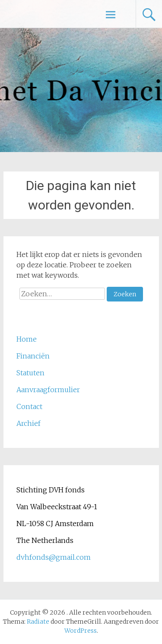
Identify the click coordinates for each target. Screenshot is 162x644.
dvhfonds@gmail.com (54, 557)
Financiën (33, 356)
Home (27, 339)
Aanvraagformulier (48, 390)
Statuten (30, 373)
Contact (29, 406)
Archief (29, 423)
